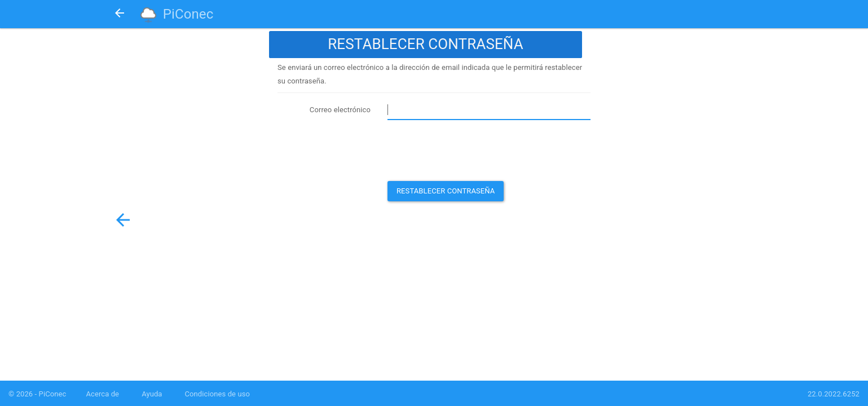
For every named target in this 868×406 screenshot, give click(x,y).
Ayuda (152, 394)
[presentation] (473, 151)
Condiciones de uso (217, 394)
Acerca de (102, 394)
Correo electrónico (340, 110)
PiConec (188, 14)
